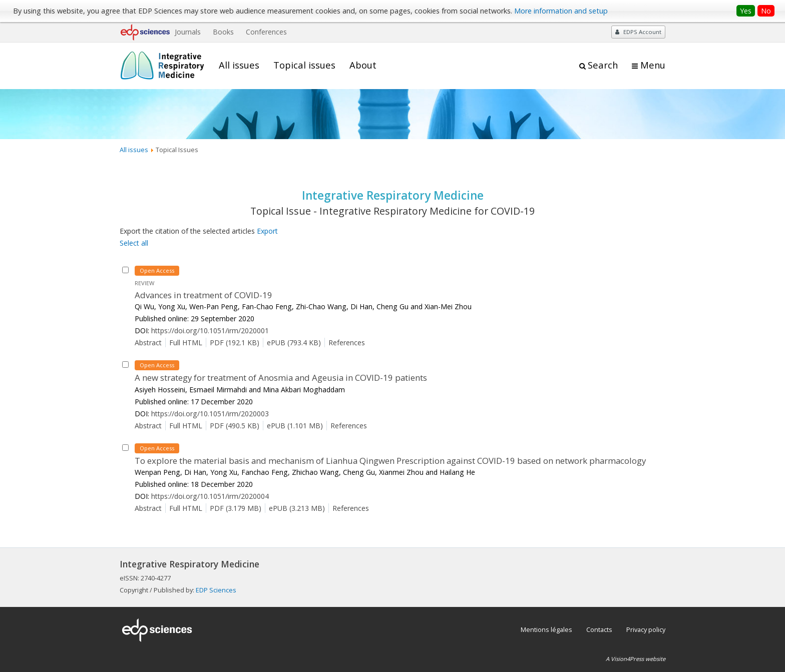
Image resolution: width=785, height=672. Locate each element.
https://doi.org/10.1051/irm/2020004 (210, 496)
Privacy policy (646, 629)
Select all (134, 243)
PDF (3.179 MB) (236, 508)
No (766, 11)
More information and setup (561, 11)
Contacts (599, 629)
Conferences (266, 32)
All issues (239, 65)
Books (223, 32)
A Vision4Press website (636, 659)
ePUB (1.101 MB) (295, 426)
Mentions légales (546, 629)
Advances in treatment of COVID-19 (204, 295)
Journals (188, 32)
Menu (653, 65)
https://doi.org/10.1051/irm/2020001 (210, 330)
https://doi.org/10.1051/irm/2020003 (210, 414)
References (347, 343)
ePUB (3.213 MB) (297, 508)
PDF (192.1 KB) (235, 343)
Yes (746, 11)
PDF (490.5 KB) (235, 426)
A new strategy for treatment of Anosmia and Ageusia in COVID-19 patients (281, 378)
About (363, 65)
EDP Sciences (216, 590)
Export (267, 231)
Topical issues (304, 65)
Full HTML (186, 343)
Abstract (148, 343)
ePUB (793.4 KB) (294, 343)
